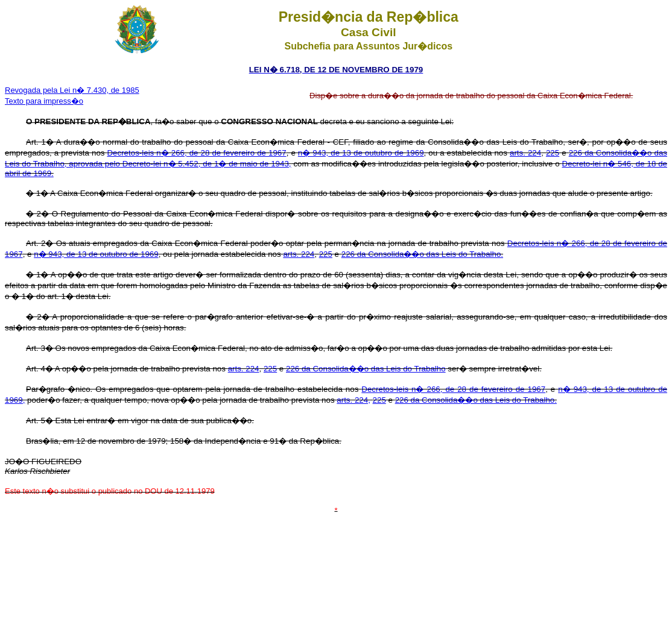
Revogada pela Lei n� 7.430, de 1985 (72, 90)
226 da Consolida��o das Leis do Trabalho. (422, 254)
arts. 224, (353, 400)
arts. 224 (525, 153)
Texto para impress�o (44, 101)
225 (553, 153)
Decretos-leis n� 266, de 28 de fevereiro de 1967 (196, 153)
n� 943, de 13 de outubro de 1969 (361, 153)
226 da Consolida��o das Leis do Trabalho (366, 369)
